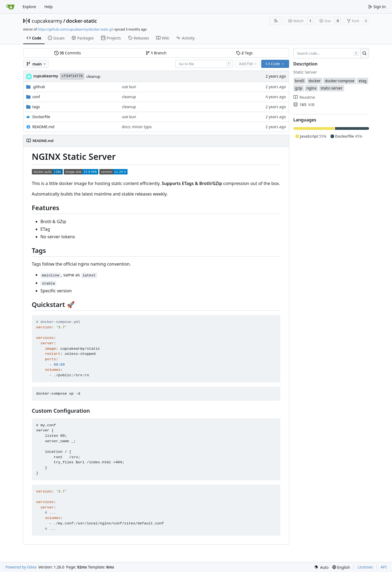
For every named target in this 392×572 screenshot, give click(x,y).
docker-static (82, 21)
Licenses (365, 567)
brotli (300, 81)
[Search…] (365, 53)
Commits (68, 53)
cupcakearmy (47, 21)
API (384, 567)
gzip (299, 88)
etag (362, 81)
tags (36, 107)
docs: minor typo (137, 127)
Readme (304, 97)
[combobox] (204, 64)
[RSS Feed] (276, 21)
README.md (43, 127)
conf (36, 97)
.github (39, 87)
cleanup (93, 76)
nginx (311, 88)
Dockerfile (41, 117)
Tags (244, 53)
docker (315, 81)
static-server (332, 88)
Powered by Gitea (21, 567)
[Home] (10, 7)
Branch (156, 53)
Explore (29, 7)
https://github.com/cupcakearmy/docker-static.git (75, 29)
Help (48, 7)
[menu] (321, 567)
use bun (129, 87)
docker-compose (339, 81)
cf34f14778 (72, 76)
